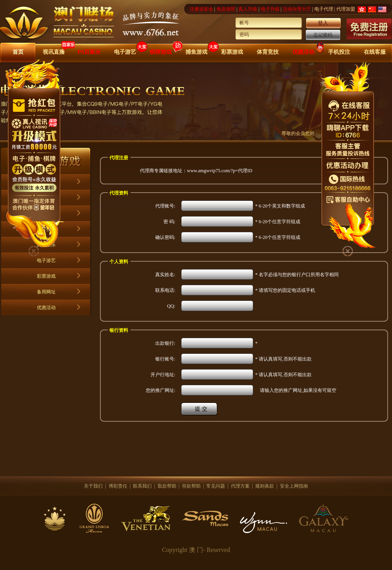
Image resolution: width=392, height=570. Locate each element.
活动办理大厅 (297, 9)
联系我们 (142, 486)
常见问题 (216, 486)
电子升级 (270, 9)
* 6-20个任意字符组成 (278, 222)
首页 (18, 52)
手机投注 (339, 52)
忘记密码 (323, 35)
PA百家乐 (89, 52)
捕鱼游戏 (196, 52)
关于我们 (93, 486)
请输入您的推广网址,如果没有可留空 (296, 390)
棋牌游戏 (161, 52)
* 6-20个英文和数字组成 (280, 206)
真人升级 (248, 9)
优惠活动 (303, 52)
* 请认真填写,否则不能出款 (283, 359)
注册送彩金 (201, 9)
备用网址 (46, 292)
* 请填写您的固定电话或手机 (285, 290)
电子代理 (324, 9)
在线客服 (375, 52)
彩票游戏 (232, 52)
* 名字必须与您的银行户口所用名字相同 (297, 275)
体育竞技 (268, 52)
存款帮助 (191, 486)
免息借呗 (226, 9)
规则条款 (265, 486)
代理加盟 (346, 9)
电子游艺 (125, 52)
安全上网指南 (294, 486)
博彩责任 (118, 486)
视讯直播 (54, 52)
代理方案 (240, 486)
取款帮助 (167, 486)
